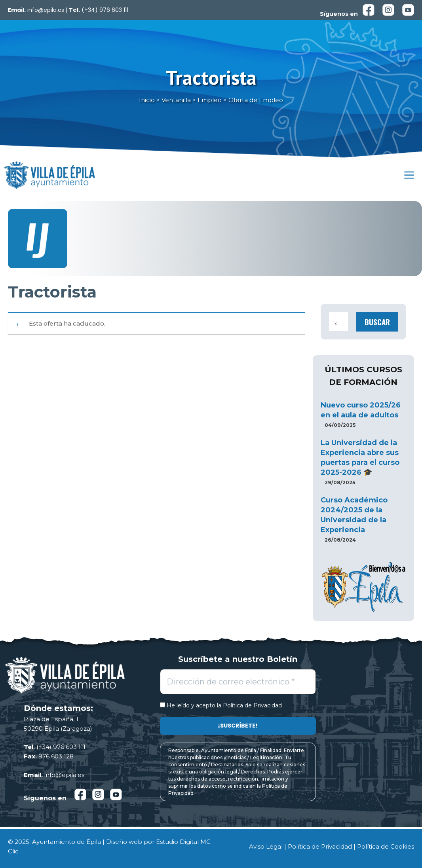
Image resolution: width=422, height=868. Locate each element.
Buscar (377, 322)
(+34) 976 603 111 (105, 10)
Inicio (147, 100)
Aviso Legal (266, 846)
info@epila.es (46, 10)
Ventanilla (176, 100)
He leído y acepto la (221, 706)
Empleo (210, 100)
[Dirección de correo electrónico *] (238, 682)
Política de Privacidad (252, 705)
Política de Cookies (386, 846)
